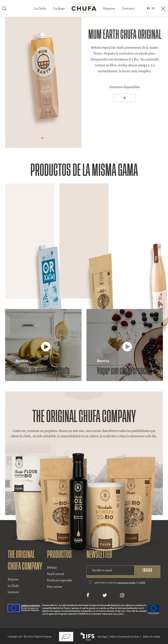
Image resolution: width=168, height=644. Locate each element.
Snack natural (55, 574)
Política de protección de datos (125, 637)
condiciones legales (126, 583)
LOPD (142, 583)
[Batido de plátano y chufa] (46, 350)
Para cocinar (55, 587)
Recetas (22, 361)
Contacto (128, 8)
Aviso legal (102, 637)
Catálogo (59, 8)
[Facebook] (88, 595)
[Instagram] (122, 595)
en (153, 8)
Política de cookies (152, 637)
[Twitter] (105, 595)
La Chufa (40, 8)
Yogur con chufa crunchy (124, 371)
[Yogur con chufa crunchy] (127, 350)
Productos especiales (60, 580)
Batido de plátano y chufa (42, 371)
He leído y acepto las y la (121, 583)
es (148, 8)
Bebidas (52, 568)
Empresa (109, 8)
